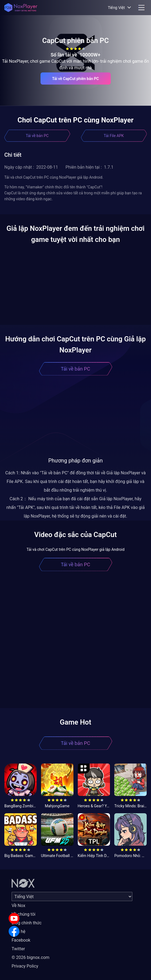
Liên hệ (19, 931)
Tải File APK (114, 136)
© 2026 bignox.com (31, 957)
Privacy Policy (25, 966)
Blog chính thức (27, 923)
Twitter (18, 949)
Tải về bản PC (37, 136)
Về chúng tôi (24, 914)
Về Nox (19, 906)
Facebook (21, 940)
